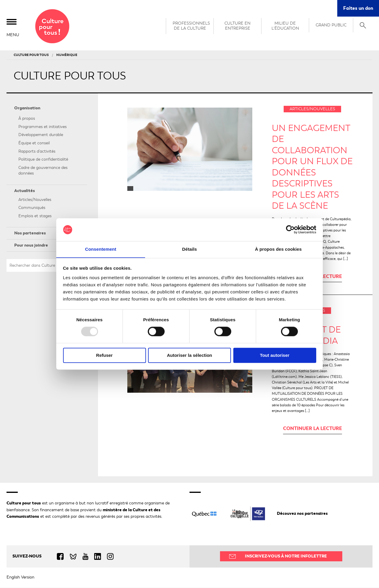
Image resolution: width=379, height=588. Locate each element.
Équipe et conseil (34, 143)
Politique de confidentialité (43, 160)
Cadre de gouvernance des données (43, 171)
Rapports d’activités (37, 152)
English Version (20, 577)
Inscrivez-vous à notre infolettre (286, 556)
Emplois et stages (35, 216)
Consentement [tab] (101, 249)
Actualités (25, 191)
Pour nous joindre (31, 246)
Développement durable (41, 135)
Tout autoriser (275, 355)
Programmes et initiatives (42, 127)
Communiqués (32, 208)
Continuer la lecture (313, 429)
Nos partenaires (30, 234)
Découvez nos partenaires (302, 514)
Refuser (105, 355)
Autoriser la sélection (190, 355)
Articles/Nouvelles (35, 200)
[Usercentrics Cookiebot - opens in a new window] (290, 229)
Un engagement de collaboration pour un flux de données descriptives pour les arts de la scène (312, 167)
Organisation (27, 108)
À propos (27, 119)
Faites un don (358, 8)
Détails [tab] (189, 249)
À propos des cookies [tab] (278, 249)
